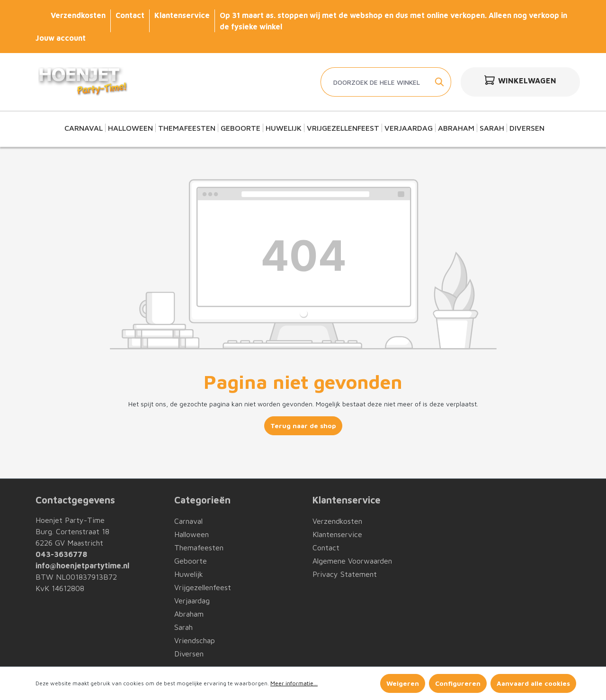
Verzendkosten (78, 15)
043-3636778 (61, 554)
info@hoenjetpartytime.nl (82, 565)
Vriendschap (195, 640)
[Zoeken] (440, 82)
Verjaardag (192, 601)
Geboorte (191, 561)
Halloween (192, 534)
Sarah (183, 627)
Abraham (189, 614)
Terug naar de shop (303, 426)
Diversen (189, 654)
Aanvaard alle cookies (533, 683)
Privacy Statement (345, 574)
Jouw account (61, 38)
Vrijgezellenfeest (203, 587)
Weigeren (403, 683)
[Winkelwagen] (520, 82)
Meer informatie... (294, 683)
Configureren (458, 683)
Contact (130, 15)
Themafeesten (199, 547)
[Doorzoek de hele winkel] (375, 82)
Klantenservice (182, 15)
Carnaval (188, 521)
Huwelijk (189, 574)
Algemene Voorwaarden (352, 561)
